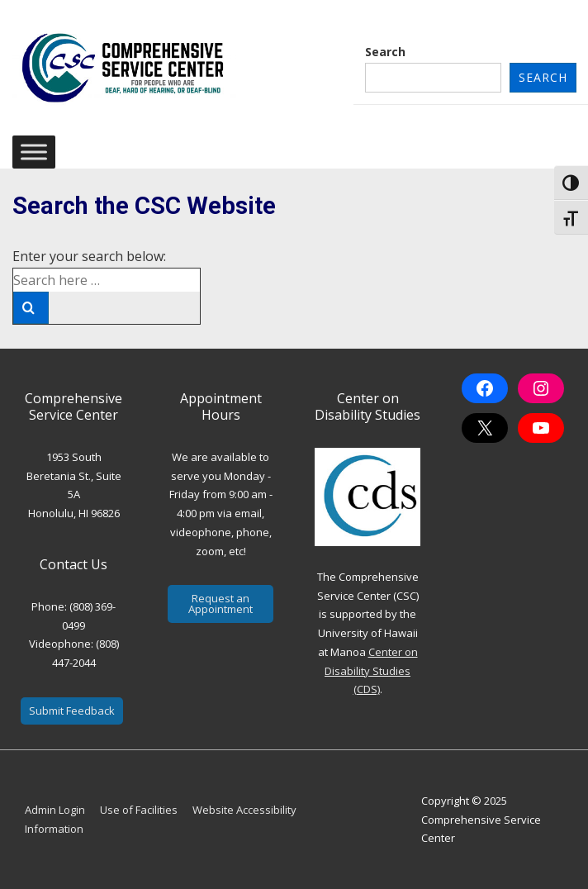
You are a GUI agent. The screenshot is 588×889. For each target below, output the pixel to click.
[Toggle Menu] (34, 152)
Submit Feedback (72, 711)
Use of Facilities (139, 810)
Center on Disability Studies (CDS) (371, 671)
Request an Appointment (220, 604)
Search (385, 52)
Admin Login (55, 810)
